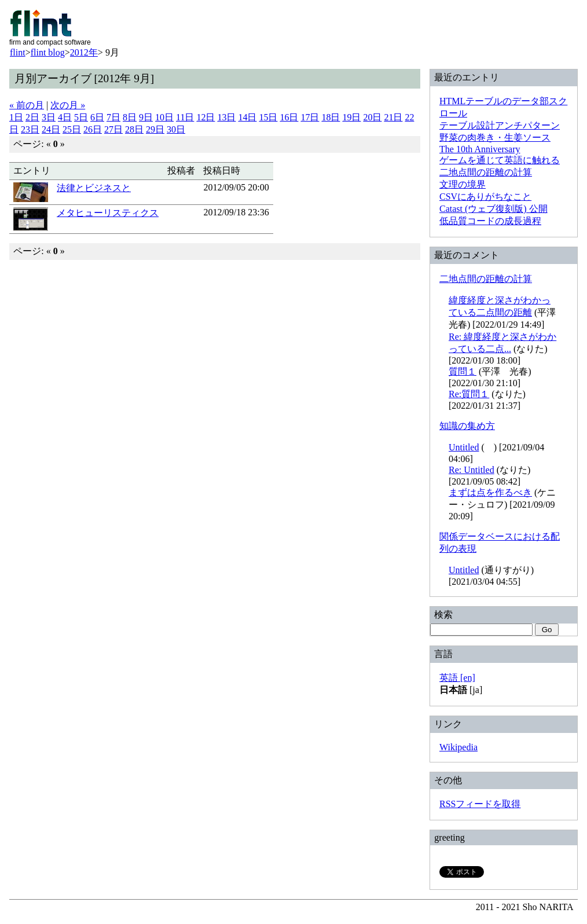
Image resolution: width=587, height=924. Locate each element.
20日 (372, 117)
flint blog (48, 52)
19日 (351, 117)
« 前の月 (27, 105)
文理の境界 (463, 184)
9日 (146, 117)
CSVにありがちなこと (485, 197)
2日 (32, 117)
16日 (289, 117)
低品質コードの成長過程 (490, 221)
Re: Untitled (472, 470)
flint (18, 52)
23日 (30, 129)
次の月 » (68, 105)
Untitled (464, 447)
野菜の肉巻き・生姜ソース (495, 137)
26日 (93, 129)
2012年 (84, 52)
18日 (331, 117)
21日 (393, 117)
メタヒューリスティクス (108, 213)
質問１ (463, 371)
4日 (65, 117)
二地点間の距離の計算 (486, 172)
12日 (206, 117)
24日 (51, 129)
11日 (185, 117)
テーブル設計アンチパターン (500, 125)
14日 (247, 117)
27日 (113, 129)
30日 (176, 129)
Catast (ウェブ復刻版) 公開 (494, 209)
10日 (164, 117)
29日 (155, 129)
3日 (49, 117)
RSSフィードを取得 (480, 804)
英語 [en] (457, 678)
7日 (113, 117)
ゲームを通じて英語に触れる (500, 160)
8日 (130, 117)
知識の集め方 (467, 426)
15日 (268, 117)
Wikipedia (458, 747)
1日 (16, 117)
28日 (134, 129)
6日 (97, 117)
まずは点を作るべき (490, 492)
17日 (310, 117)
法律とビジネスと (94, 188)
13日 (226, 117)
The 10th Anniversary (480, 149)
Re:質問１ (469, 394)
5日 (81, 117)
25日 (72, 129)
